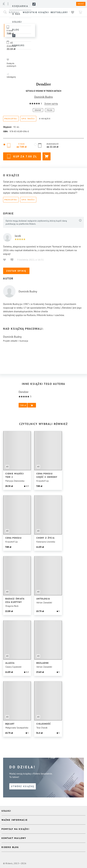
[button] (12, 63)
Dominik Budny (43, 97)
